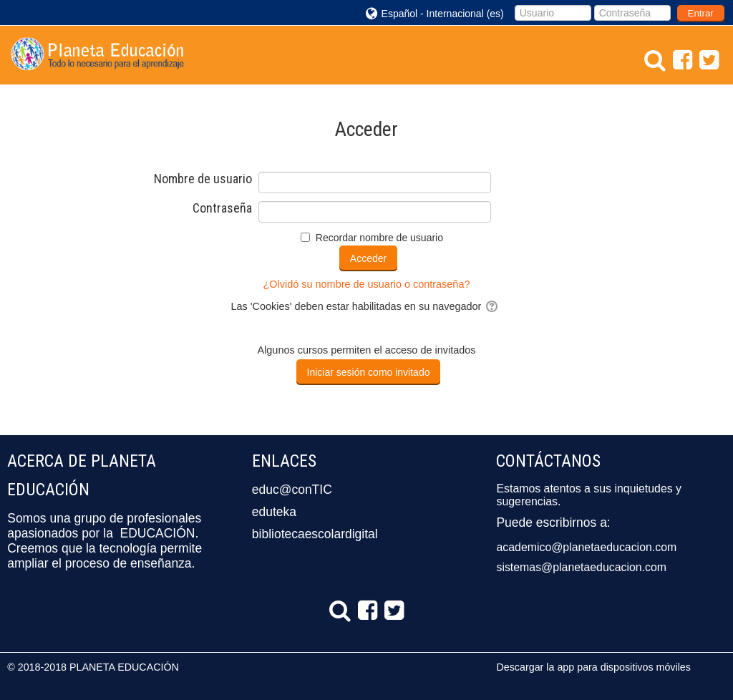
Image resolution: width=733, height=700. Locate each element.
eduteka (274, 512)
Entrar (701, 13)
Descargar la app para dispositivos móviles (593, 667)
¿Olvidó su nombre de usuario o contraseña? (367, 284)
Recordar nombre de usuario (379, 238)
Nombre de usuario (203, 179)
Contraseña (222, 208)
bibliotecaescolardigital (315, 534)
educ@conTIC (292, 490)
